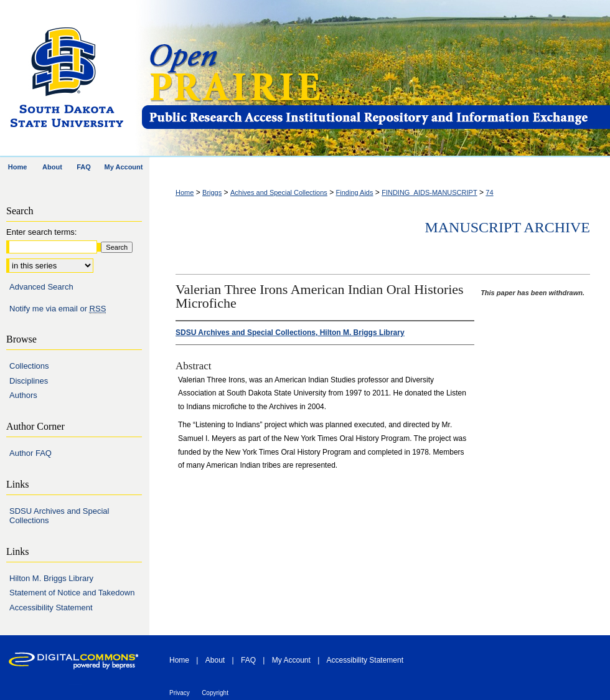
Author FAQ (30, 453)
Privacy (180, 693)
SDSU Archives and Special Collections (59, 516)
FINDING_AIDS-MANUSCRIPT (429, 192)
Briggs (212, 192)
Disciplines (29, 381)
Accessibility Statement (51, 608)
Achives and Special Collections (279, 192)
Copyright (215, 693)
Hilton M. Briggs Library (51, 578)
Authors (23, 395)
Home (185, 192)
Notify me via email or (58, 309)
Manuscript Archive (507, 227)
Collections (29, 366)
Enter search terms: (41, 232)
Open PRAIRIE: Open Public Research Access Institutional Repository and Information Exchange (375, 79)
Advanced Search (41, 287)
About (215, 660)
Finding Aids (355, 192)
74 (489, 192)
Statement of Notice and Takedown (72, 593)
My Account (291, 660)
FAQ (248, 660)
